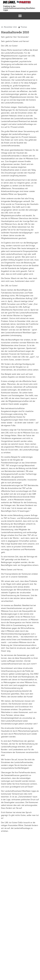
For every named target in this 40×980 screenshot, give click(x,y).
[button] (20, 16)
